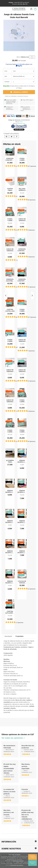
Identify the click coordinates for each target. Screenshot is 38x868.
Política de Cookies (18, 861)
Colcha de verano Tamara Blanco (22, 582)
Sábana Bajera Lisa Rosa (10, 582)
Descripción (8, 636)
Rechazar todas (33, 863)
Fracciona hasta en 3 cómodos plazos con (19, 65)
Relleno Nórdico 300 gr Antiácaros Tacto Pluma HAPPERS (22, 189)
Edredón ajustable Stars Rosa (10, 280)
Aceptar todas (32, 857)
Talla (6, 76)
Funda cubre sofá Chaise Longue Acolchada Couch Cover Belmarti (22, 159)
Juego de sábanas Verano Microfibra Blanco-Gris (22, 220)
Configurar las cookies (17, 865)
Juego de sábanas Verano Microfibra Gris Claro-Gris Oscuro (22, 371)
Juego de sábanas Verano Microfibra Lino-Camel (10, 250)
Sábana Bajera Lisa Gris (10, 552)
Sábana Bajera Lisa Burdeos (22, 491)
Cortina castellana (10, 310)
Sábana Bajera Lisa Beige (10, 491)
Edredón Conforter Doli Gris (10, 159)
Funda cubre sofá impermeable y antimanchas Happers (22, 431)
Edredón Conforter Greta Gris (22, 280)
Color (6, 71)
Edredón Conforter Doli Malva (22, 250)
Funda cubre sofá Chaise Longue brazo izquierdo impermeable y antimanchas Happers (10, 220)
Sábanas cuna (25, 57)
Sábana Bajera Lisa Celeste (10, 522)
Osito (21, 122)
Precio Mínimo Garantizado (17, 96)
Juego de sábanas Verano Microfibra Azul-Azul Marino (22, 340)
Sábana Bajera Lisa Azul (22, 461)
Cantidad (7, 82)
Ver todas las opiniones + (13, 738)
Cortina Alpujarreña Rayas (10, 612)
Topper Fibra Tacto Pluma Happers (10, 189)
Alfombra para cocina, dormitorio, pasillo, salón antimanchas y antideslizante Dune (10, 461)
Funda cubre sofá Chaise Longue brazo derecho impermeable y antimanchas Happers (10, 431)
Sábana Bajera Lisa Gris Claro (22, 552)
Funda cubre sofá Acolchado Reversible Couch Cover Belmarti (10, 340)
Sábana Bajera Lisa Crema (22, 522)
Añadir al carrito (19, 92)
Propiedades (20, 636)
